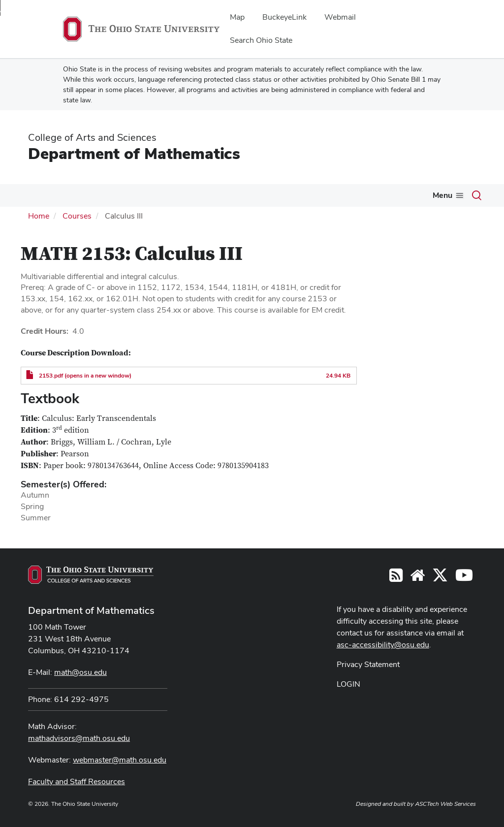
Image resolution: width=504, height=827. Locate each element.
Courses (77, 216)
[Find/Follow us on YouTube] (417, 578)
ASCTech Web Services (445, 804)
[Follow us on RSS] (396, 578)
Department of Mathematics (134, 153)
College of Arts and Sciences (92, 137)
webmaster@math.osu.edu (120, 760)
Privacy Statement (368, 664)
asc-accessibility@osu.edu (383, 645)
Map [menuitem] (237, 17)
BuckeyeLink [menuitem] (284, 17)
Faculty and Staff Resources (77, 781)
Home (39, 216)
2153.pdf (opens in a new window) (85, 376)
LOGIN (348, 684)
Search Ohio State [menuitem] (261, 40)
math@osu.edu (80, 672)
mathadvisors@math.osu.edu (79, 738)
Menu (442, 195)
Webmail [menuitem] (340, 17)
